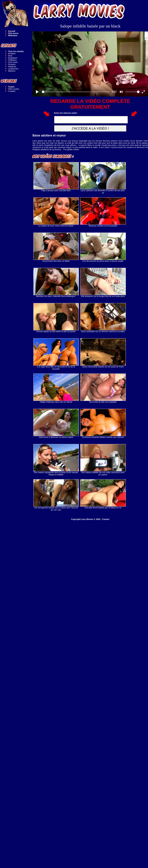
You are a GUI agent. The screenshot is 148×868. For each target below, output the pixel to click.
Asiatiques (13, 58)
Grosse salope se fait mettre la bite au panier (56, 318)
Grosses (12, 64)
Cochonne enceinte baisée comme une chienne (103, 424)
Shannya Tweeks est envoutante (103, 212)
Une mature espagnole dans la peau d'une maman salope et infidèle (56, 460)
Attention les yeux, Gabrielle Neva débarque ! (56, 283)
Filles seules (14, 89)
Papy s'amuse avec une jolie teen (56, 177)
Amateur (12, 53)
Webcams (13, 35)
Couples (12, 91)
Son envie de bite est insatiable (103, 388)
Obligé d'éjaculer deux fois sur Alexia (56, 388)
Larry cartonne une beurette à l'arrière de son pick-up (103, 178)
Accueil (12, 31)
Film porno (13, 33)
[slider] (76, 92)
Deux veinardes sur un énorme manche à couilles (103, 318)
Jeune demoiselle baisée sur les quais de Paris (103, 353)
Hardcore (12, 67)
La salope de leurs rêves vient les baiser (56, 212)
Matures (12, 71)
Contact (106, 519)
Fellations (12, 60)
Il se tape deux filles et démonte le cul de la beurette (56, 354)
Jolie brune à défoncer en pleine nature (56, 424)
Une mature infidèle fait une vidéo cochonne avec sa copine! (103, 460)
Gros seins (13, 62)
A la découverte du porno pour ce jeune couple (103, 247)
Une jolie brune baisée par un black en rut (103, 494)
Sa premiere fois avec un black (56, 247)
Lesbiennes (13, 69)
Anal (10, 56)
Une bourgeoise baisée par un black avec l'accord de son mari (56, 495)
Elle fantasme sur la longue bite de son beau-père (103, 283)
